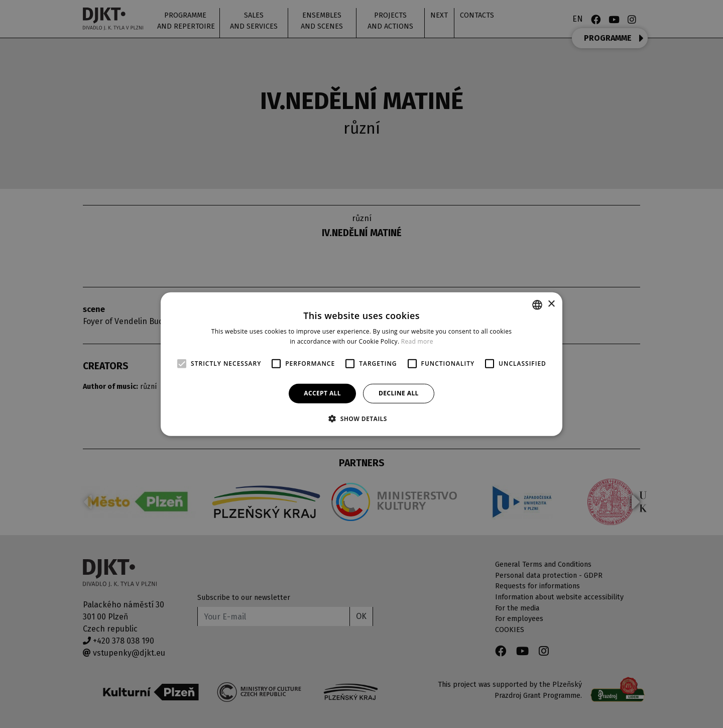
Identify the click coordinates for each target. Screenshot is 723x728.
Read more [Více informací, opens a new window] (417, 341)
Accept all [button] (322, 393)
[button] (361, 419)
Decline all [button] (399, 393)
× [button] (551, 304)
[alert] (361, 364)
